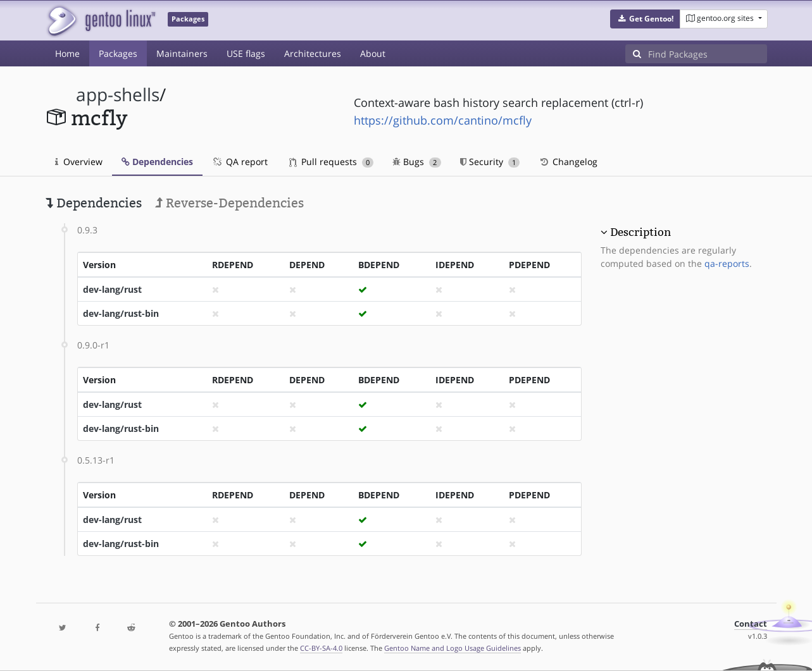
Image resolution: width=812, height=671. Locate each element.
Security (490, 162)
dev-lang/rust (112, 289)
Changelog (568, 162)
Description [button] (640, 232)
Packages (118, 53)
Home (67, 53)
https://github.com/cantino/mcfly (443, 120)
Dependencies (157, 162)
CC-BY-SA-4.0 (321, 648)
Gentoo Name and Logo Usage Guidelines (453, 648)
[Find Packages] (708, 54)
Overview (79, 162)
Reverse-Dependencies (229, 203)
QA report (240, 162)
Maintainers (182, 53)
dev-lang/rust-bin (121, 313)
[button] (645, 19)
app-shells (118, 95)
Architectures (313, 53)
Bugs (417, 162)
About (373, 53)
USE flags (246, 53)
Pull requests (332, 162)
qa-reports (727, 263)
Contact (751, 624)
